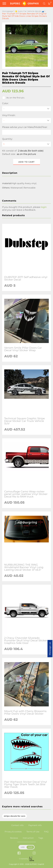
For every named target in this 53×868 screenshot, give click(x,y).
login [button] (44, 207)
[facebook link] (19, 853)
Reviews (14, 838)
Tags (41, 838)
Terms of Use (33, 832)
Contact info (17, 825)
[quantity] (26, 144)
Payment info (35, 825)
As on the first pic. (13, 98)
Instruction (28, 838)
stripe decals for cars (14, 816)
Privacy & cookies (13, 832)
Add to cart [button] (26, 162)
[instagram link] (34, 853)
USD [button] (23, 847)
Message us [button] (50, 649)
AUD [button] (30, 847)
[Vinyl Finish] (26, 120)
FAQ (46, 832)
